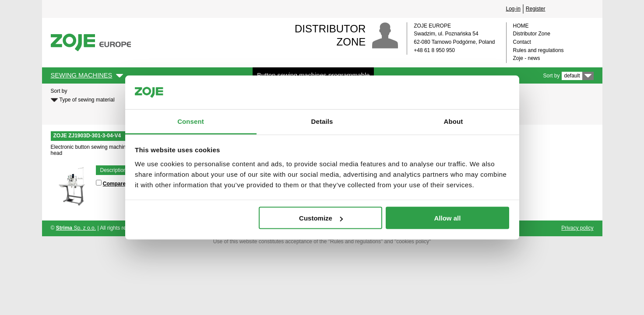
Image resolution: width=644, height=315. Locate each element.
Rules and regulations (538, 50)
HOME (521, 26)
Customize (321, 218)
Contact (522, 42)
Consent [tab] (191, 121)
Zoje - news (527, 58)
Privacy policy (577, 228)
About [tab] (454, 121)
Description (113, 170)
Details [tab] (322, 121)
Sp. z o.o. (76, 228)
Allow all (448, 218)
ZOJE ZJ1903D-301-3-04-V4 (87, 136)
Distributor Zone (532, 34)
